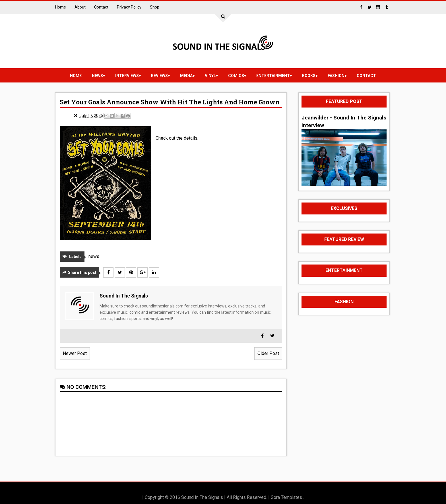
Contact (101, 7)
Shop (155, 7)
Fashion (336, 76)
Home (61, 7)
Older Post (268, 353)
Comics (236, 76)
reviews (159, 76)
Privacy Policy (129, 7)
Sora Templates (286, 497)
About (80, 7)
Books (309, 76)
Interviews (127, 76)
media (186, 76)
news (97, 76)
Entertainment (273, 76)
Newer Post (75, 353)
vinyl (210, 76)
